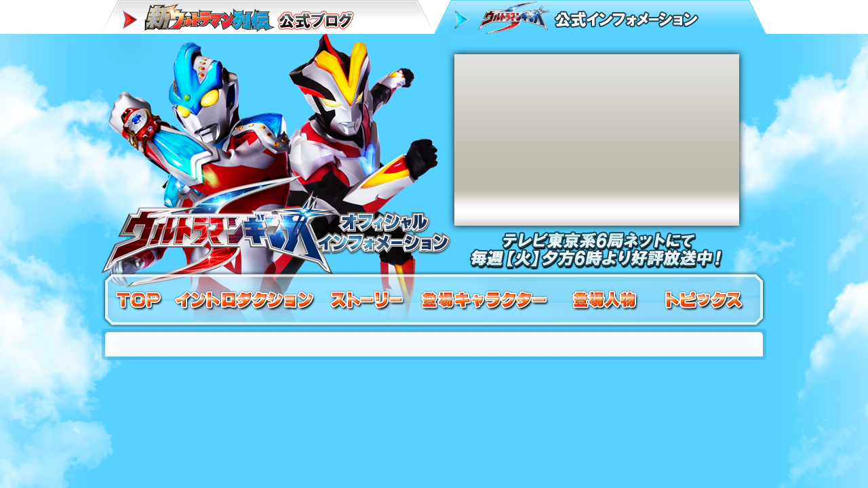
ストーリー (368, 300)
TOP (139, 300)
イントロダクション (246, 300)
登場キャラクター (485, 300)
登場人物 (605, 300)
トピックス (704, 300)
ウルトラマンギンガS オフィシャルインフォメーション (276, 152)
